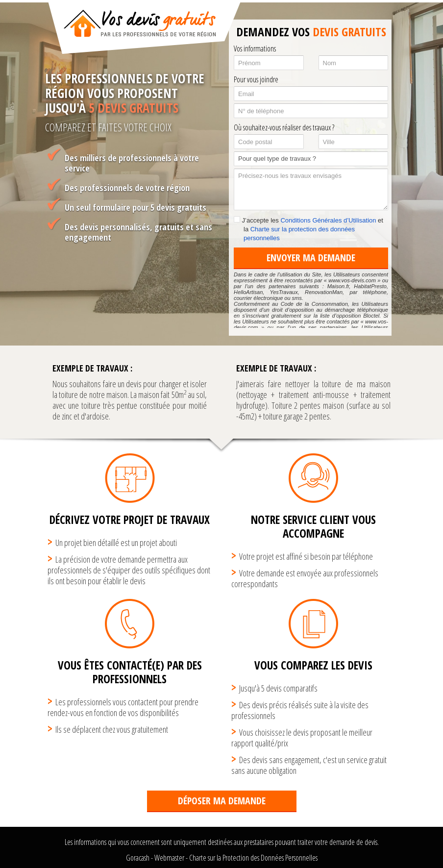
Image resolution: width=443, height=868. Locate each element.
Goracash (138, 858)
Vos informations (255, 49)
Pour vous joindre (256, 79)
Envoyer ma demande (311, 258)
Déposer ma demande (222, 801)
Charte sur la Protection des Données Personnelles (253, 858)
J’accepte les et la (308, 229)
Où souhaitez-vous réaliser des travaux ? (284, 127)
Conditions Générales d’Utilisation (328, 220)
